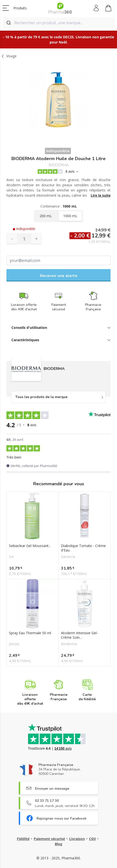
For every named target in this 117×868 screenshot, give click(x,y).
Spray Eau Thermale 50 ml (30, 633)
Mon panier (108, 9)
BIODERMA (59, 165)
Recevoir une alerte (59, 276)
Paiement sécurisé (49, 839)
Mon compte (97, 8)
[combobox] (58, 23)
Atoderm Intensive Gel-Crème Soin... (79, 635)
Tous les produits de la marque (41, 397)
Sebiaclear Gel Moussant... (30, 546)
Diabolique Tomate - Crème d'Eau (83, 548)
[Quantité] (24, 239)
